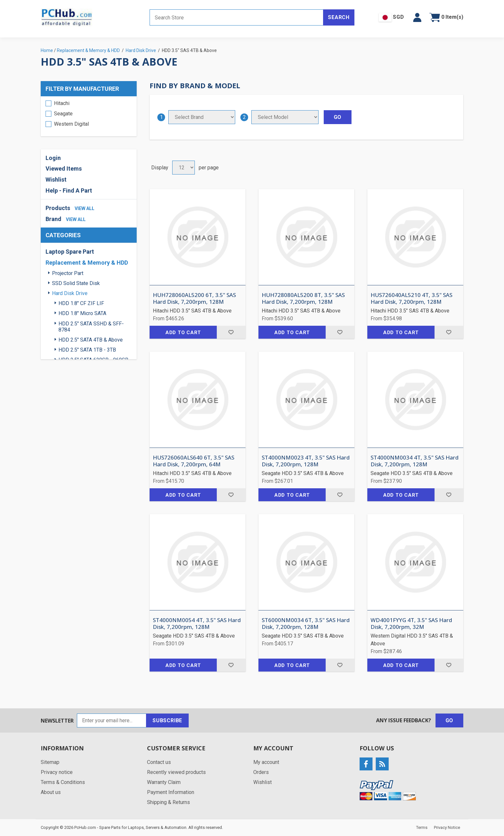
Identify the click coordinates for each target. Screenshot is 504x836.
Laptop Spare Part (70, 252)
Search (339, 17)
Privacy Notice (447, 827)
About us (51, 792)
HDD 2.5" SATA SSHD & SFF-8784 (91, 327)
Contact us (159, 762)
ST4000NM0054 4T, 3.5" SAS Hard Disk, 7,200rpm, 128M (197, 624)
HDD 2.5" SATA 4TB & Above (91, 340)
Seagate (63, 114)
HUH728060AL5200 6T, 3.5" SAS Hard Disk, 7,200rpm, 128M (194, 298)
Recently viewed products (176, 772)
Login (53, 158)
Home (47, 50)
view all (84, 208)
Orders (261, 772)
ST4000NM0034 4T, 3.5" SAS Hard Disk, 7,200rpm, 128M (415, 461)
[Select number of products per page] (184, 168)
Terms (422, 827)
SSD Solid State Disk (76, 283)
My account (266, 762)
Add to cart (183, 333)
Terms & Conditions (63, 782)
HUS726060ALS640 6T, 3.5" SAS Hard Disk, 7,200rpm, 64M (194, 461)
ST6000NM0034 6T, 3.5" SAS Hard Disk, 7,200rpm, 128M (306, 624)
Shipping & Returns (168, 802)
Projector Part (68, 273)
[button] (417, 17)
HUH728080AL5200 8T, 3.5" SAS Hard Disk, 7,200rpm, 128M (303, 298)
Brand (53, 219)
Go (450, 720)
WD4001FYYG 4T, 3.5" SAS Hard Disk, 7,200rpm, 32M (411, 624)
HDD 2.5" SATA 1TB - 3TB (87, 350)
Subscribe (167, 720)
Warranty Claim (164, 782)
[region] (89, 116)
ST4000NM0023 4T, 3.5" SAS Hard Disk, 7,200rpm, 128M (306, 461)
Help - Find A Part (69, 190)
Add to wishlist (231, 332)
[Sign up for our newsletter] (112, 720)
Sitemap (50, 762)
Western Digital (71, 124)
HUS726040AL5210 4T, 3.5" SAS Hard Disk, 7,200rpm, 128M (411, 298)
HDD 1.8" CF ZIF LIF (81, 303)
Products (58, 208)
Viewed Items (64, 169)
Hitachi (62, 103)
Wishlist (56, 180)
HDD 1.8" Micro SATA (82, 313)
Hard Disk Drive (70, 293)
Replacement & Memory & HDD (87, 263)
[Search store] (236, 17)
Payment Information (171, 792)
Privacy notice (57, 772)
